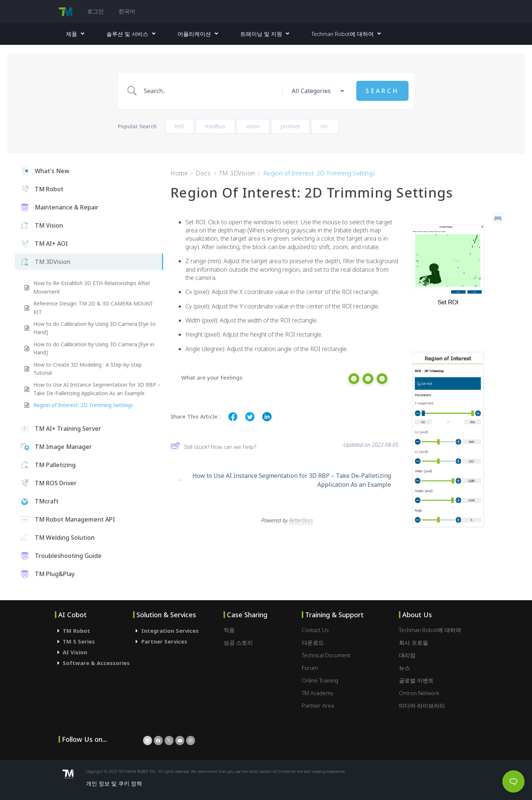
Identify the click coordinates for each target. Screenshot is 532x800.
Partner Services (164, 641)
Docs (203, 173)
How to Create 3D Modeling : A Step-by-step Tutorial (87, 369)
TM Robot (76, 631)
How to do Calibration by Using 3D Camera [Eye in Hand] (94, 348)
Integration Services (170, 631)
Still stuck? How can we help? (213, 447)
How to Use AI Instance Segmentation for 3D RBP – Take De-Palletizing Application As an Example (97, 389)
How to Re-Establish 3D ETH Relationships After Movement (92, 287)
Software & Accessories (96, 663)
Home (179, 173)
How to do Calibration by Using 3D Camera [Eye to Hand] (95, 328)
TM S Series (79, 641)
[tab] (94, 631)
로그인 (95, 11)
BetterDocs (301, 517)
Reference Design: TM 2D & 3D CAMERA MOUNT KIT (93, 308)
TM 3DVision (237, 173)
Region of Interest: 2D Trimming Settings (83, 405)
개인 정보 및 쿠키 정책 (114, 783)
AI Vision (75, 652)
